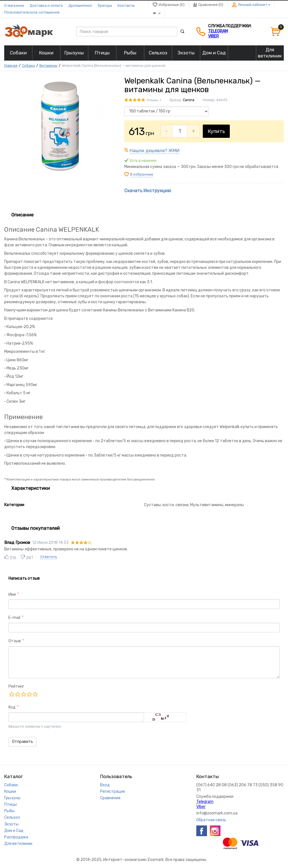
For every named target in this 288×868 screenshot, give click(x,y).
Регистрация (112, 791)
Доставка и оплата (46, 5)
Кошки (10, 791)
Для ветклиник (18, 844)
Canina (189, 100)
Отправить (22, 742)
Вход (105, 785)
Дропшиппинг (80, 5)
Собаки (28, 66)
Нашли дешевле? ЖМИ (155, 151)
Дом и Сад (14, 831)
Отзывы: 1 (154, 100)
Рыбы (9, 811)
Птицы (11, 804)
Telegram (218, 31)
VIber (213, 36)
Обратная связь (211, 820)
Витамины (48, 66)
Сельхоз (12, 817)
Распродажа (16, 837)
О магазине (14, 5)
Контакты (126, 5)
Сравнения (110, 798)
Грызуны (12, 798)
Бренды (105, 5)
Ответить (49, 557)
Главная (11, 66)
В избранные (142, 174)
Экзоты (11, 824)
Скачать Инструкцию (148, 191)
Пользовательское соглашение (32, 12)
